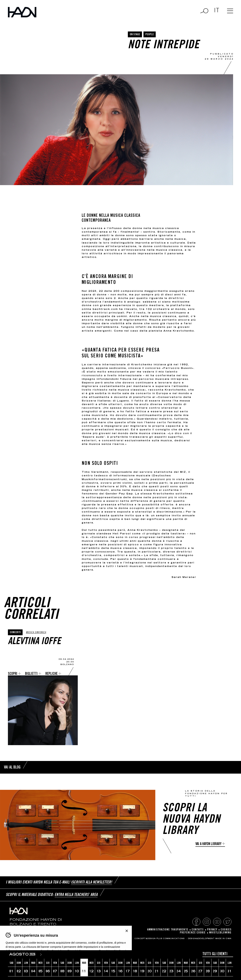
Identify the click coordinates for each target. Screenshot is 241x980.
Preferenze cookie (193, 933)
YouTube (217, 922)
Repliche (51, 674)
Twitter (227, 922)
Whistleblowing (220, 933)
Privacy (212, 930)
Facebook (196, 922)
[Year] (33, 955)
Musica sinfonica (36, 633)
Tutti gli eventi (215, 954)
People (150, 35)
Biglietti (31, 674)
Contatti (198, 930)
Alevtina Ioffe (34, 642)
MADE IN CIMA (223, 939)
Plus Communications (170, 939)
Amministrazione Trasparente (168, 930)
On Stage (135, 35)
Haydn (22, 12)
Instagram (207, 922)
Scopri (13, 674)
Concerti (15, 633)
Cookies (226, 930)
